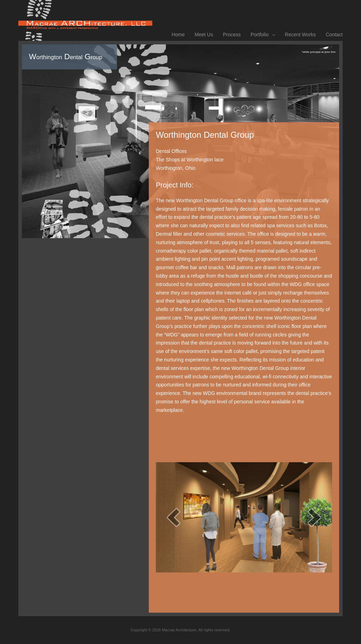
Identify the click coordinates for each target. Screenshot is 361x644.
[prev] (173, 517)
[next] (314, 517)
